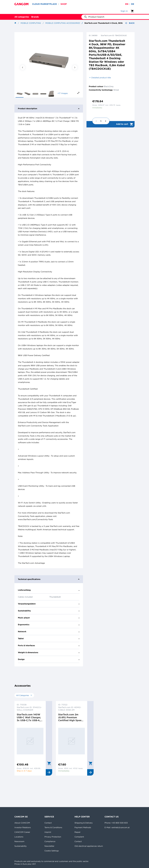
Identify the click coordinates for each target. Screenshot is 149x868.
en (127, 4)
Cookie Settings (52, 851)
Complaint (79, 837)
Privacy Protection (53, 837)
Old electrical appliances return (89, 846)
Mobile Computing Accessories (63, 23)
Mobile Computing (31, 23)
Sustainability (20, 846)
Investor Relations (23, 827)
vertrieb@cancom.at (120, 827)
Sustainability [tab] (49, 611)
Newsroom (19, 841)
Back (130, 23)
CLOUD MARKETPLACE (44, 4)
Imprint (48, 832)
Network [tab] (49, 631)
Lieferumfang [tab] (49, 590)
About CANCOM (22, 823)
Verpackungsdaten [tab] (49, 604)
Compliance (50, 841)
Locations (19, 837)
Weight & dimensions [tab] (49, 652)
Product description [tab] (49, 108)
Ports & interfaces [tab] (49, 645)
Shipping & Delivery (84, 823)
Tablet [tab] (49, 638)
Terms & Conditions (53, 827)
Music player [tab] (49, 618)
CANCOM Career (22, 832)
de (133, 4)
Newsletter (49, 846)
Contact (48, 823)
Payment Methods (83, 827)
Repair (77, 832)
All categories (22, 17)
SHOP (64, 4)
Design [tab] (49, 659)
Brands (35, 17)
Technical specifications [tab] (49, 579)
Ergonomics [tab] (49, 625)
